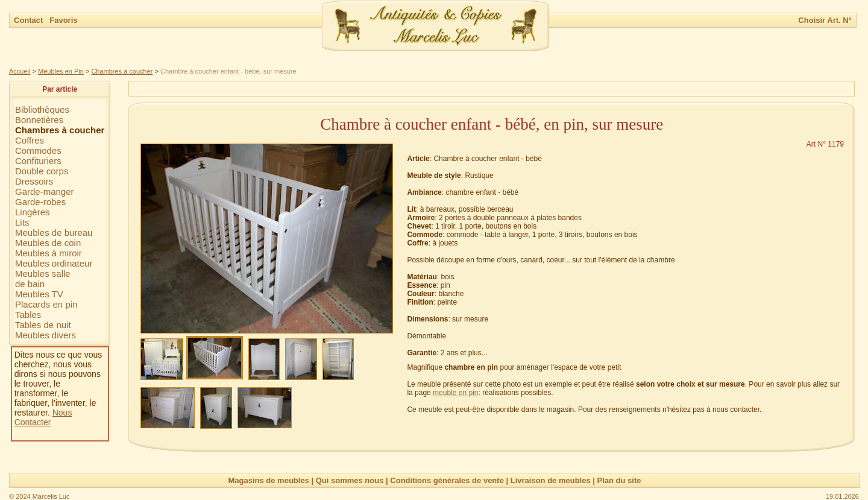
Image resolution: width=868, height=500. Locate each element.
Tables (28, 315)
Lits (22, 222)
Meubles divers (46, 335)
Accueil (20, 71)
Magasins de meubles (268, 480)
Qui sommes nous (350, 480)
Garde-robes (40, 202)
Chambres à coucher (122, 71)
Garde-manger (45, 191)
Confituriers (38, 161)
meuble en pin (455, 393)
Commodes (38, 150)
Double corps (42, 171)
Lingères (33, 212)
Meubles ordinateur (54, 263)
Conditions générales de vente (447, 480)
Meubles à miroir (49, 253)
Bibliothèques (42, 109)
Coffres (30, 140)
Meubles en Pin (61, 71)
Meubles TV (39, 294)
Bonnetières (39, 120)
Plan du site (619, 480)
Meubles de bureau (54, 233)
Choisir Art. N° (825, 20)
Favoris (63, 20)
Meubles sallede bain (43, 279)
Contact (30, 20)
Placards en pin (46, 304)
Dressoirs (34, 181)
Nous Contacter (43, 417)
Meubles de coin (48, 243)
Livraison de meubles (551, 480)
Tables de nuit (43, 325)
